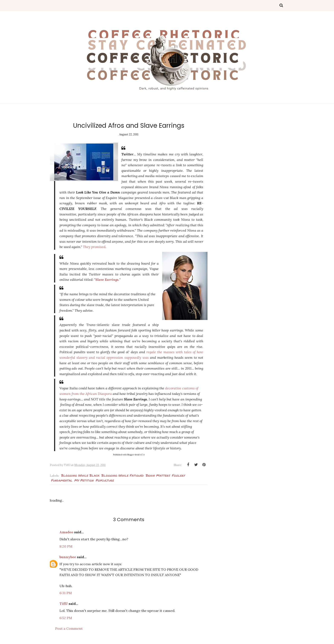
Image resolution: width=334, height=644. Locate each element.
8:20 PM (66, 546)
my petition (84, 480)
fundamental (62, 480)
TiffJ (64, 604)
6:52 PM (66, 618)
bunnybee (68, 557)
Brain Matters (158, 475)
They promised (94, 247)
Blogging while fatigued (123, 475)
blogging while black (80, 475)
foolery (178, 475)
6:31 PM (66, 593)
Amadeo (66, 532)
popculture (105, 480)
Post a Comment (69, 628)
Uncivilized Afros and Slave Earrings (129, 126)
